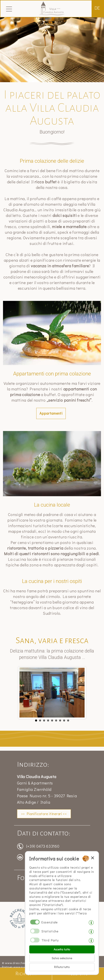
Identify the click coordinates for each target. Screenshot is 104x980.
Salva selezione (62, 958)
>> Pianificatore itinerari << (44, 814)
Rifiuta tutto (62, 967)
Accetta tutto (62, 949)
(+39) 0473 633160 (43, 846)
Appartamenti (51, 413)
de (97, 8)
